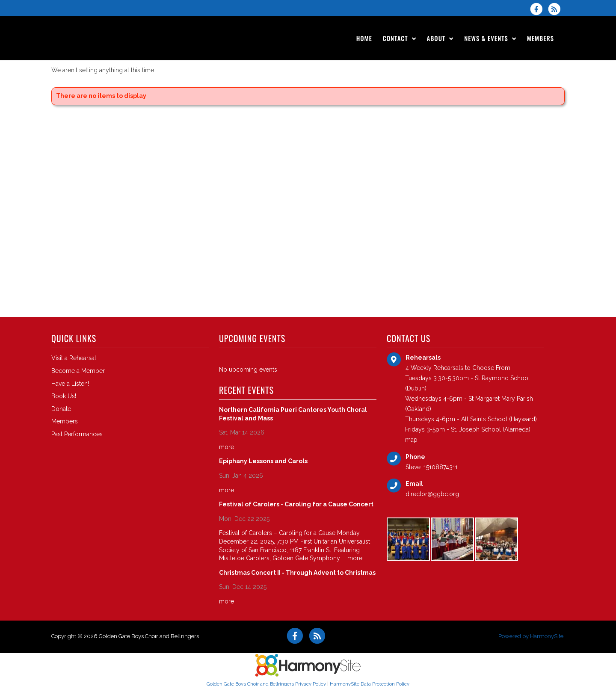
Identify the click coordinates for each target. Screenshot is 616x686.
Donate (61, 409)
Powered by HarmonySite (531, 636)
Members (65, 421)
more (227, 447)
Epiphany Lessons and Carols (263, 461)
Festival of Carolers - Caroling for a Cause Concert (296, 504)
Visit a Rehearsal (74, 358)
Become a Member (78, 371)
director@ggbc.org (432, 494)
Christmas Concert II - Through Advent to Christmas (297, 573)
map (411, 440)
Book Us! (64, 396)
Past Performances (77, 434)
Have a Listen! (70, 384)
